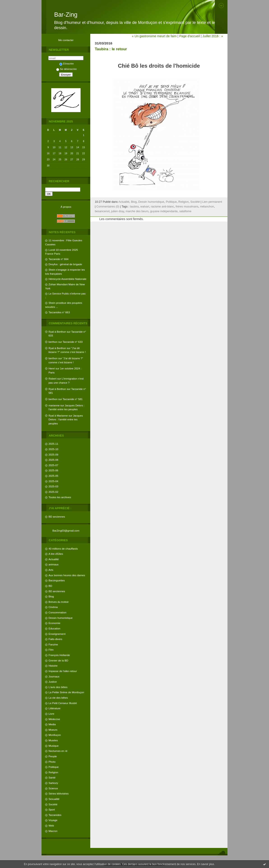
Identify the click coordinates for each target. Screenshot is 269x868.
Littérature (54, 708)
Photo (52, 762)
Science (53, 788)
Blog (51, 596)
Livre (51, 714)
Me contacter (66, 40)
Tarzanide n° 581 (73, 399)
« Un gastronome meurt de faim (154, 36)
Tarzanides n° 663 (59, 312)
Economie (54, 623)
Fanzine (53, 644)
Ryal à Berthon (57, 332)
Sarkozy (53, 783)
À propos (66, 207)
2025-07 (53, 465)
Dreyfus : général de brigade (65, 264)
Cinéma (53, 607)
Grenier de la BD (58, 660)
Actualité (54, 559)
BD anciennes (57, 517)
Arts (51, 570)
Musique (53, 746)
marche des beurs (137, 211)
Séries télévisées (59, 793)
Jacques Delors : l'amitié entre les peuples (66, 419)
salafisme (185, 211)
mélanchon (207, 207)
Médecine (54, 719)
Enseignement (57, 634)
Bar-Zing (66, 15)
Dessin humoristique (60, 618)
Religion (53, 772)
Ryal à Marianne (58, 416)
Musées (53, 740)
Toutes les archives (60, 497)
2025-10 (53, 449)
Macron (53, 831)
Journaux (54, 676)
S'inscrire (67, 63)
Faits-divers (55, 639)
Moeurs (53, 730)
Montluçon (55, 735)
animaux (53, 564)
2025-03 (53, 486)
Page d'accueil (189, 36)
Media (52, 724)
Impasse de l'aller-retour (63, 671)
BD (50, 586)
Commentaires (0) (108, 207)
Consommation (57, 612)
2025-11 (53, 444)
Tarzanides (55, 815)
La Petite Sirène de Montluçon (66, 692)
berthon (53, 342)
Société (53, 804)
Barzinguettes (57, 580)
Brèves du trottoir (59, 602)
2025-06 (53, 470)
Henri (52, 368)
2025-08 (53, 460)
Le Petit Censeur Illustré (63, 703)
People (53, 756)
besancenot (102, 211)
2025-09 (53, 455)
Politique (54, 767)
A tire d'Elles (56, 554)
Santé (52, 777)
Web (51, 825)
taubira (134, 207)
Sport (52, 809)
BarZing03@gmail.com (66, 531)
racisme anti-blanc (162, 207)
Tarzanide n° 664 (58, 259)
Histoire (53, 666)
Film (51, 650)
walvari (145, 207)
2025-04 (53, 481)
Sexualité (54, 799)
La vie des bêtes (58, 698)
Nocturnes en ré (58, 751)
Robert (52, 379)
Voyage (53, 820)
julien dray (118, 211)
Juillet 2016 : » (213, 36)
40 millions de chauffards (63, 549)
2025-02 (53, 492)
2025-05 (53, 476)
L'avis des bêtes (58, 687)
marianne (54, 405)
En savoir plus (205, 864)
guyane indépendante (164, 211)
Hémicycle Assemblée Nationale (67, 279)
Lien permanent (212, 202)
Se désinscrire (66, 69)
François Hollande (59, 655)
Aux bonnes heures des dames (67, 575)
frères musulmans (187, 207)
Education (54, 628)
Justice (53, 682)
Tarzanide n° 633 (73, 342)
